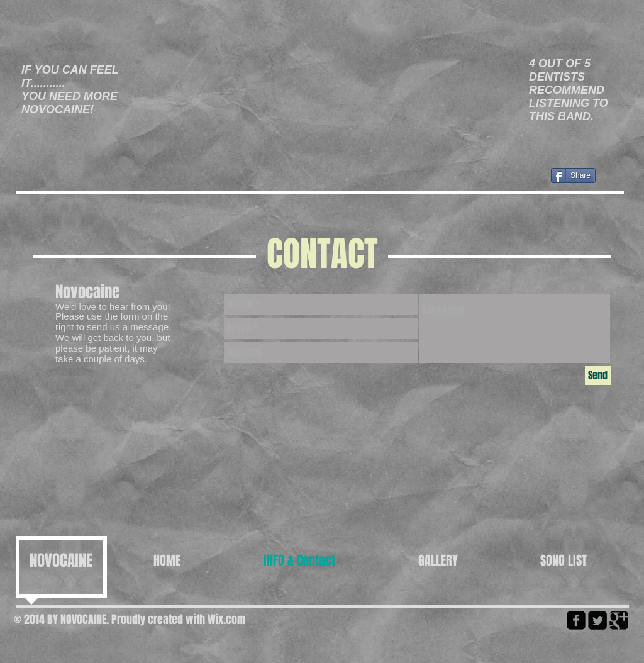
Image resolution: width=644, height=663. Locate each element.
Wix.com (227, 620)
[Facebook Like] (111, 187)
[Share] (573, 175)
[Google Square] (619, 620)
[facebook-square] (576, 620)
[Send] (598, 376)
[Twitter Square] (597, 620)
